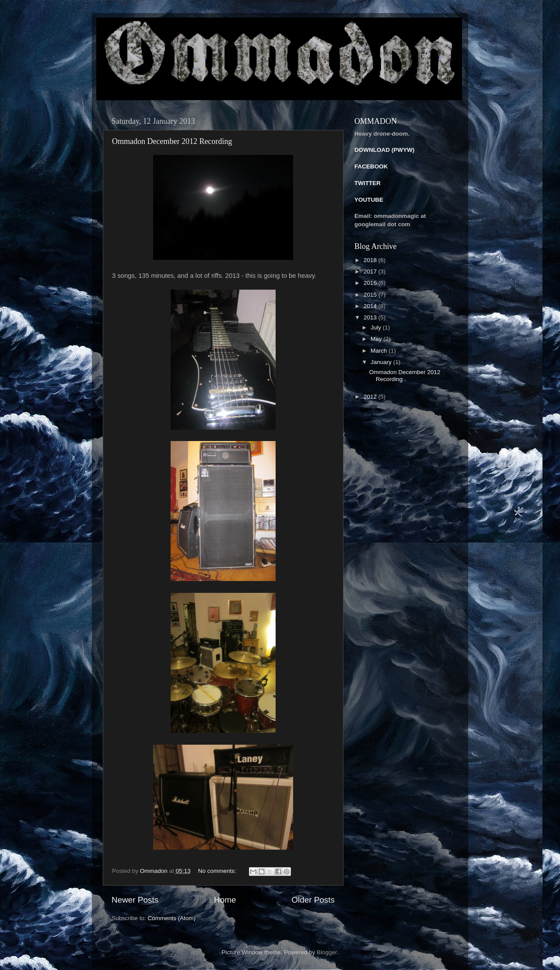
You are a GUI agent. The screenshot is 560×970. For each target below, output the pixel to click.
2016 (371, 283)
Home (225, 900)
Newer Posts (135, 900)
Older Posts (313, 900)
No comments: (218, 871)
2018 (371, 260)
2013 (371, 317)
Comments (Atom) (172, 918)
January (382, 362)
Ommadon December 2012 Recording (172, 141)
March (380, 351)
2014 (371, 306)
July (377, 327)
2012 (371, 397)
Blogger (327, 952)
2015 (371, 295)
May (377, 339)
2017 (371, 271)
